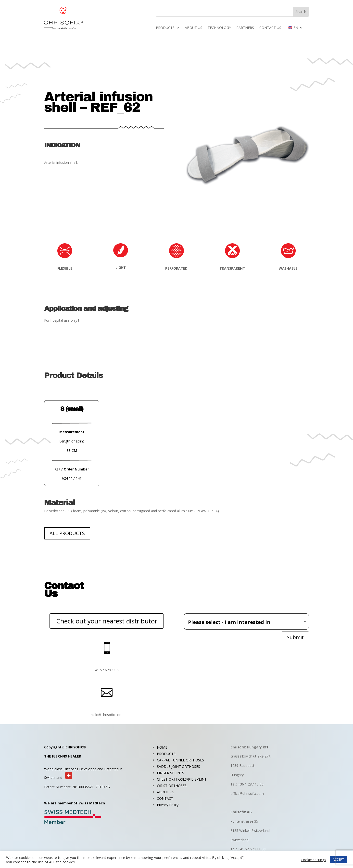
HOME (162, 747)
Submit (295, 637)
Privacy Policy (168, 805)
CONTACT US (270, 28)
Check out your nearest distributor (107, 621)
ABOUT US (194, 28)
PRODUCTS (165, 28)
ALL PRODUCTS (67, 533)
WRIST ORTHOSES (172, 786)
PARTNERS (245, 28)
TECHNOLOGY (219, 28)
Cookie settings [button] (313, 860)
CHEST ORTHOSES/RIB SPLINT (182, 779)
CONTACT (165, 798)
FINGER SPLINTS (170, 773)
